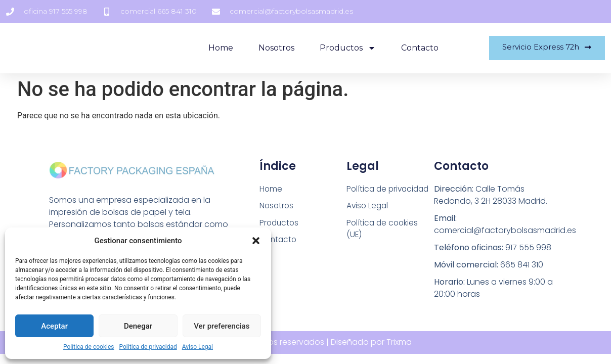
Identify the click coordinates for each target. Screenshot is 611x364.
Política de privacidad (148, 347)
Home (216, 48)
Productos (343, 48)
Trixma (399, 342)
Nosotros (272, 48)
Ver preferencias (222, 326)
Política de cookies (89, 347)
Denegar (138, 326)
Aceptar (54, 326)
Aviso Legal (198, 347)
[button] (256, 241)
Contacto (415, 48)
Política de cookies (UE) (383, 229)
